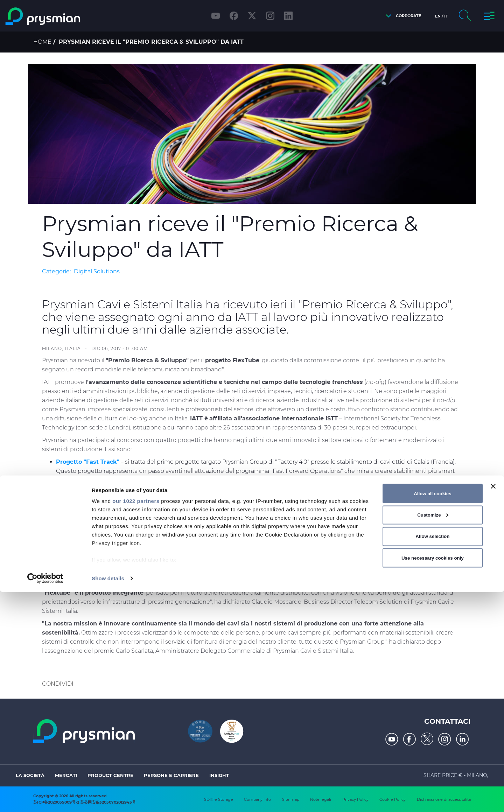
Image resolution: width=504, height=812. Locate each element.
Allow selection (432, 756)
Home (42, 42)
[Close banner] (493, 706)
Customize (433, 735)
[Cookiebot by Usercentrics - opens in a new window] (45, 798)
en (438, 16)
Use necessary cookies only (433, 778)
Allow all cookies (432, 713)
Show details (108, 798)
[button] (402, 16)
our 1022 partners (136, 721)
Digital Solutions (97, 271)
